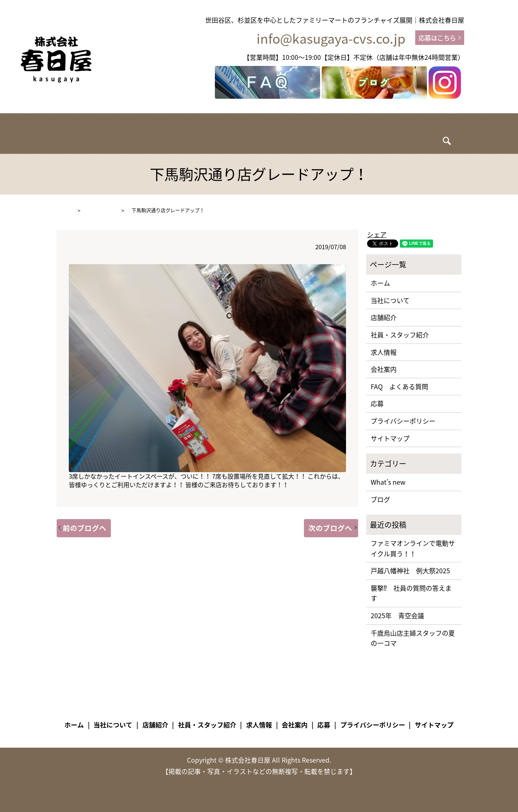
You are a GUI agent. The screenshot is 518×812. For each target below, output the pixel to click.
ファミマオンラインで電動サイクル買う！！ (413, 548)
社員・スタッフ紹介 (256, 133)
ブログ (352, 133)
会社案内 (390, 133)
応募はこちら (437, 38)
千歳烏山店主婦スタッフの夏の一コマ (413, 638)
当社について (150, 133)
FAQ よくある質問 (399, 386)
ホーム (106, 133)
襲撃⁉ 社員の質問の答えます (411, 593)
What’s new (101, 210)
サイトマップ (390, 438)
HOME (64, 210)
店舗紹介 (198, 133)
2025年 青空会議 (397, 615)
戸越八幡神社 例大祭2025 (410, 570)
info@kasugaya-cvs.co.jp (331, 39)
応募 (377, 403)
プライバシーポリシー (403, 421)
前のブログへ (85, 528)
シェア (377, 234)
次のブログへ (330, 528)
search (424, 135)
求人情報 (313, 133)
